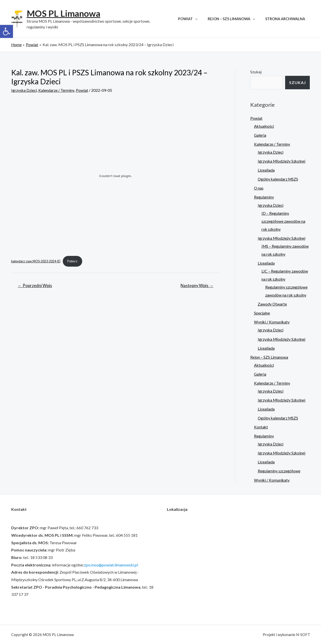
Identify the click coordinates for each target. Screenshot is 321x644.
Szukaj (256, 71)
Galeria (260, 135)
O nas (259, 188)
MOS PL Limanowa (64, 13)
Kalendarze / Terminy (57, 90)
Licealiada (266, 170)
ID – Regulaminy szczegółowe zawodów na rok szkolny (284, 221)
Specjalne (262, 313)
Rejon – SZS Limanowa (233, 19)
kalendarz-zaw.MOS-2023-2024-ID (36, 261)
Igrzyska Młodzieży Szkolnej (282, 161)
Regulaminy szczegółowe (279, 470)
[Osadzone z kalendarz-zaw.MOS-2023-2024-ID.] (116, 176)
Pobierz (73, 261)
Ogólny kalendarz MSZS (279, 179)
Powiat (192, 19)
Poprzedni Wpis (35, 286)
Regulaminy (264, 197)
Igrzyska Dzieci (25, 90)
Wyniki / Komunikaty (272, 322)
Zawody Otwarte (272, 304)
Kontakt (261, 426)
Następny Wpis (196, 286)
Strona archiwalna (286, 19)
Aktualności (264, 126)
